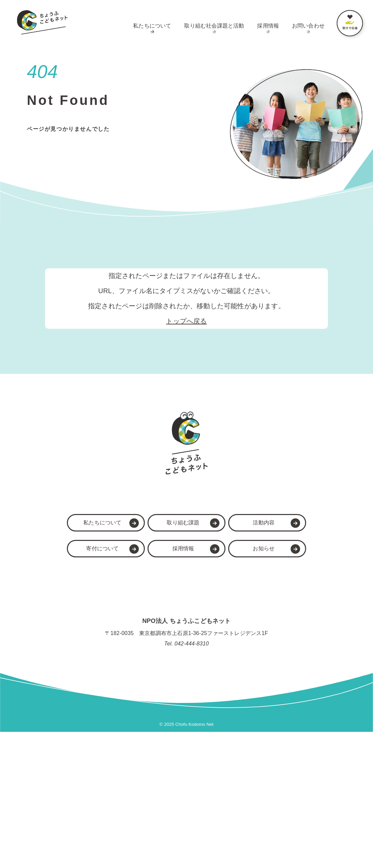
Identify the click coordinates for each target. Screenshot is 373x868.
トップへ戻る (186, 321)
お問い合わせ (308, 26)
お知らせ (260, 684)
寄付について (99, 684)
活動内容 (260, 658)
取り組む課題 (179, 658)
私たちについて (152, 26)
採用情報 (268, 26)
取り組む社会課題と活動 (214, 26)
